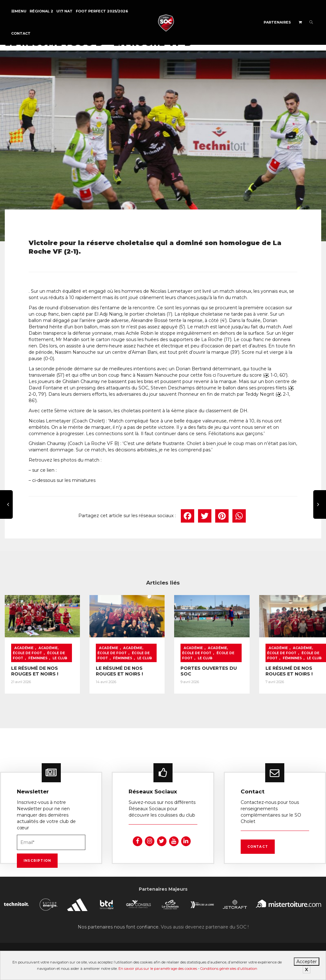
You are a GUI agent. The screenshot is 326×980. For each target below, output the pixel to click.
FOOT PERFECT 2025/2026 (102, 11)
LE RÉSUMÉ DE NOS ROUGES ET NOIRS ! (35, 674)
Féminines (38, 656)
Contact (21, 33)
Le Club (199, 656)
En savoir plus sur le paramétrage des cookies (158, 969)
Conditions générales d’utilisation (229, 969)
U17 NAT (64, 11)
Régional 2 (41, 11)
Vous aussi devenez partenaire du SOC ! (205, 924)
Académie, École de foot (36, 649)
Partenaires (277, 22)
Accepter (307, 962)
